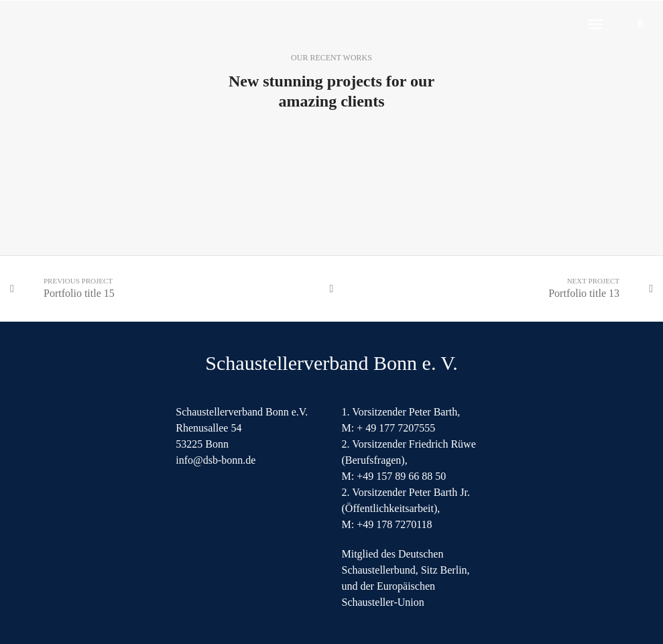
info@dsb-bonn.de (216, 460)
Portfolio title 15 (79, 293)
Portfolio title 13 (584, 293)
